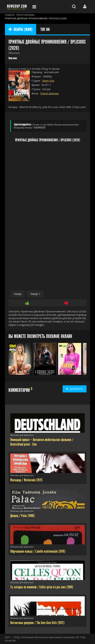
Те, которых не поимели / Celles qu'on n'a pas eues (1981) (42, 587)
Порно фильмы (49, 93)
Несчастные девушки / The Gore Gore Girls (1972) (37, 623)
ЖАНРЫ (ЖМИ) (21, 30)
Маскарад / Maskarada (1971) (26, 480)
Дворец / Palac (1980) (23, 516)
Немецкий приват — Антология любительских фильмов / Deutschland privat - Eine (42, 442)
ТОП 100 (45, 30)
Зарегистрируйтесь (22, 124)
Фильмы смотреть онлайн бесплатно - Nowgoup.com (17, 7)
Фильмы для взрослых (22, 435)
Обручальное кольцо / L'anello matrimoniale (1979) (38, 551)
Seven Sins (48, 81)
